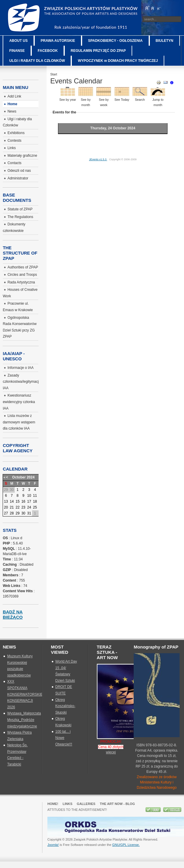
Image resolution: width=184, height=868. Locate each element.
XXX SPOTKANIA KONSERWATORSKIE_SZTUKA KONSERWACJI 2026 (33, 694)
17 (29, 501)
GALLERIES (86, 804)
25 (35, 507)
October (19, 477)
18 (35, 501)
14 (12, 501)
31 (29, 513)
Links (68, 804)
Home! (53, 804)
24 (29, 507)
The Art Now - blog (117, 804)
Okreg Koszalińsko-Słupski (65, 706)
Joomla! (53, 845)
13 (6, 501)
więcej (111, 752)
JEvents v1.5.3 (98, 159)
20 (6, 507)
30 (23, 513)
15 (18, 501)
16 (23, 501)
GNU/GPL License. (126, 845)
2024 (31, 477)
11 (35, 496)
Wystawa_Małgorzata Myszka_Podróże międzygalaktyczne (24, 720)
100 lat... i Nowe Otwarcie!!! (64, 738)
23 (23, 507)
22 (18, 507)
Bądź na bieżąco (13, 614)
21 (12, 507)
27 (6, 513)
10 (29, 496)
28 (12, 513)
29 (18, 513)
